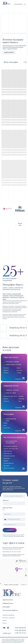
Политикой (6, 536)
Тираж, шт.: (6, 500)
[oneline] (14, 496)
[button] (25, 4)
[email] (14, 525)
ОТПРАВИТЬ (10, 530)
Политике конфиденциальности (16, 642)
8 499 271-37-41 (20, 633)
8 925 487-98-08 (20, 630)
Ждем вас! (20, 224)
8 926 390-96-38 (18, 4)
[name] (14, 514)
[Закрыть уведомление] (27, 638)
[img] (14, 453)
